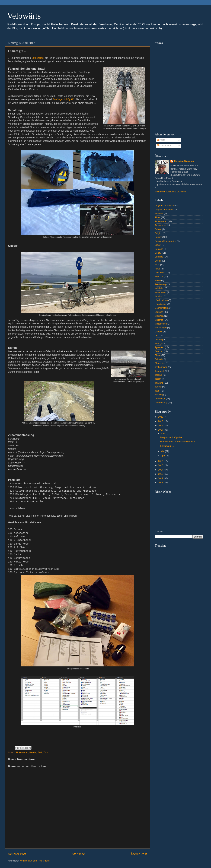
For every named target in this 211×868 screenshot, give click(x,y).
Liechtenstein (161, 308)
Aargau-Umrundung (164, 210)
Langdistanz (161, 304)
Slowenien (160, 363)
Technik (159, 375)
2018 (161, 425)
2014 (161, 470)
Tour (46, 752)
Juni (163, 434)
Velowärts (24, 16)
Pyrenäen (159, 347)
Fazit (40, 752)
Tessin (158, 379)
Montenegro (161, 328)
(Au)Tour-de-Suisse (164, 206)
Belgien (158, 233)
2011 (161, 483)
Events (158, 261)
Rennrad (159, 351)
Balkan (158, 229)
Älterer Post (139, 854)
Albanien (159, 214)
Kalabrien (159, 288)
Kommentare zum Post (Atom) (35, 861)
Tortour (158, 387)
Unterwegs (160, 399)
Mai (163, 451)
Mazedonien (161, 324)
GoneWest (160, 273)
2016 (161, 461)
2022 (161, 417)
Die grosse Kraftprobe (171, 437)
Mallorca (159, 320)
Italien (158, 281)
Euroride (159, 257)
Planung (159, 340)
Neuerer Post (17, 854)
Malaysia (159, 316)
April (163, 456)
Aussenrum (160, 225)
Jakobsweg (160, 284)
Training (159, 395)
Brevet (158, 245)
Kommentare (164, 146)
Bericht (33, 752)
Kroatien (159, 296)
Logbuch (159, 312)
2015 (161, 465)
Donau (158, 253)
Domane (159, 249)
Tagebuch (160, 371)
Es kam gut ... (167, 446)
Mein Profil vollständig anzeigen (170, 192)
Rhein (158, 355)
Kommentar (160, 292)
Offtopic (159, 332)
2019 (161, 421)
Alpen (158, 217)
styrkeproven (161, 367)
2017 (161, 430)
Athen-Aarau (22, 752)
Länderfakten (161, 300)
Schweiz (159, 359)
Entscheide (38, 58)
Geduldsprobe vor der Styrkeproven (178, 442)
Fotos (158, 269)
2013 (161, 474)
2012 (161, 478)
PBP (157, 336)
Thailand (159, 383)
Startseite (78, 854)
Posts (161, 140)
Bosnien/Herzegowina (166, 241)
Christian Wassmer (184, 161)
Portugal (159, 344)
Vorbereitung (161, 403)
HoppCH (159, 276)
